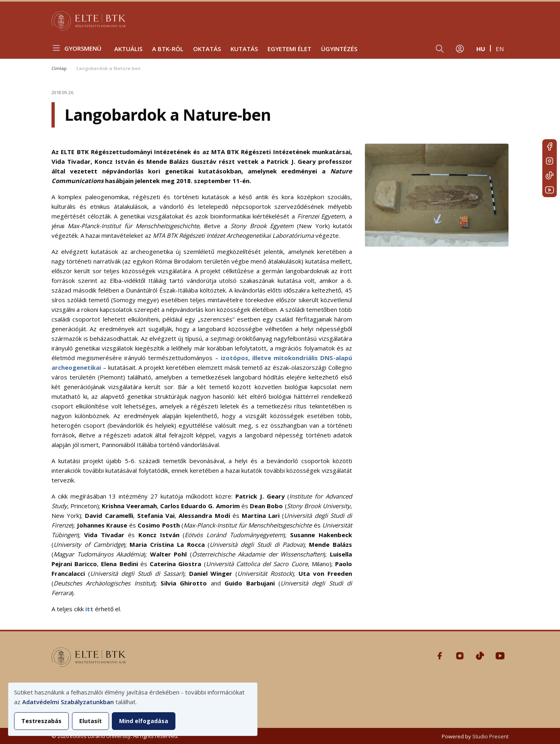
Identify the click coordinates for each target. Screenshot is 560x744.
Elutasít (91, 721)
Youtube (550, 190)
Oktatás (207, 49)
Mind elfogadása (144, 721)
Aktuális (128, 49)
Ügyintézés (339, 49)
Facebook (550, 146)
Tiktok (550, 175)
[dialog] (133, 709)
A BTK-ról (168, 49)
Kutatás (244, 49)
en (500, 49)
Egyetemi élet (289, 49)
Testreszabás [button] (41, 721)
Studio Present (490, 736)
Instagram (550, 161)
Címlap (59, 68)
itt (89, 609)
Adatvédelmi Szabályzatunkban (68, 702)
